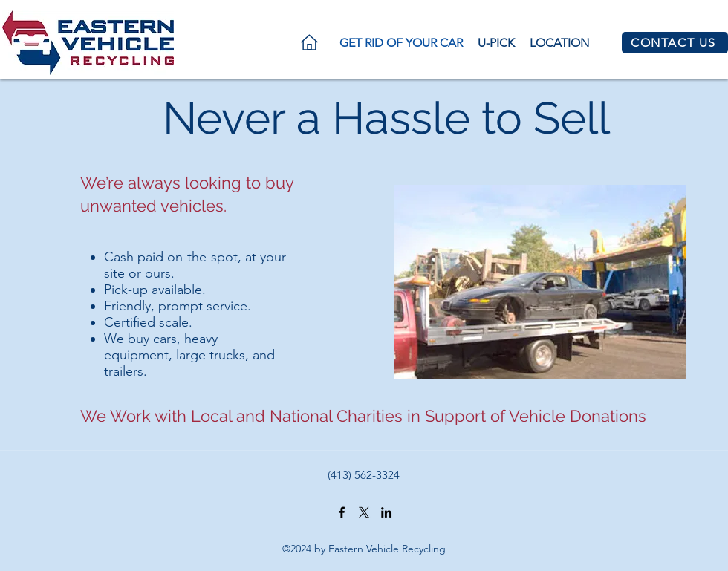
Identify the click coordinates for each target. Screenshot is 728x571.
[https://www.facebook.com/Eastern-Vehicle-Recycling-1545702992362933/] (342, 512)
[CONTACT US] (675, 43)
